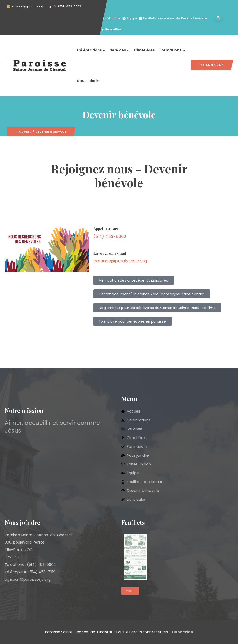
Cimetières (144, 50)
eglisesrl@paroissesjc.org (31, 6)
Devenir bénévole (192, 18)
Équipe (130, 18)
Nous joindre (89, 81)
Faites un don (211, 65)
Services (119, 50)
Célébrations (91, 50)
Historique (111, 18)
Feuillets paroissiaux (157, 18)
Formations (172, 50)
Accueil (24, 132)
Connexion (182, 632)
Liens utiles (111, 29)
